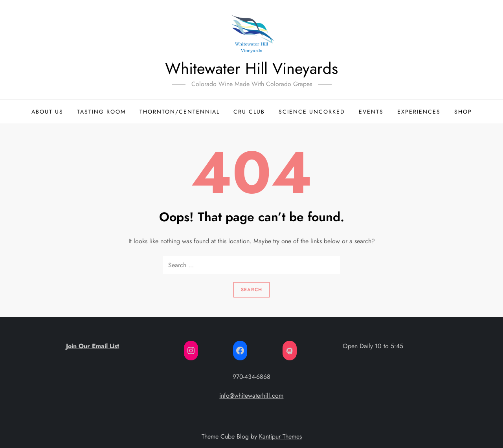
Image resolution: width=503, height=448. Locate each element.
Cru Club (249, 112)
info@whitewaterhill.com (251, 396)
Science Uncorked (312, 112)
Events (371, 112)
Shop (463, 112)
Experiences (419, 112)
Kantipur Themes (280, 436)
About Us (47, 112)
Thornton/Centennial (180, 112)
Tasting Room (101, 112)
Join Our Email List (93, 346)
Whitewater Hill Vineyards (251, 68)
